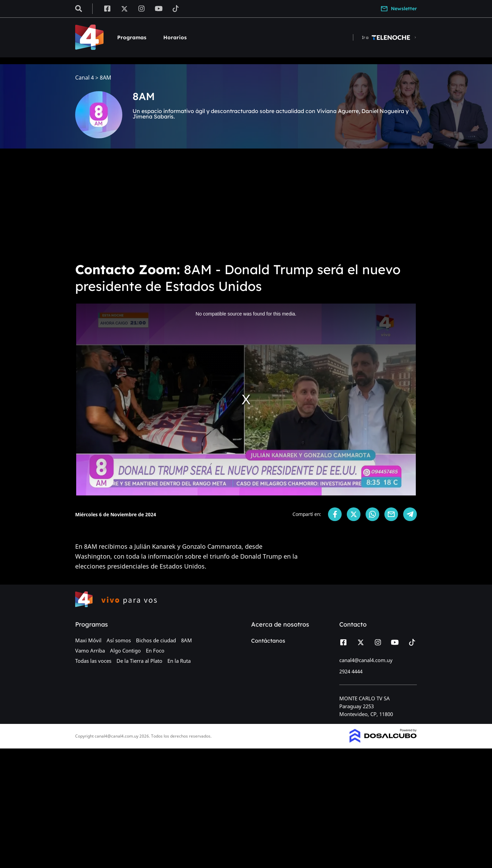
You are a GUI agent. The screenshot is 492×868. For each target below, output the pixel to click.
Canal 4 (85, 78)
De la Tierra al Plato (139, 661)
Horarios (175, 37)
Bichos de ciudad (156, 640)
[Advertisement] (246, 205)
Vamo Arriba (90, 650)
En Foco (155, 650)
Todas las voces (93, 661)
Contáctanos (268, 641)
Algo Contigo (125, 650)
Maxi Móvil (88, 640)
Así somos (119, 640)
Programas (132, 37)
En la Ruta (179, 661)
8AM (187, 640)
